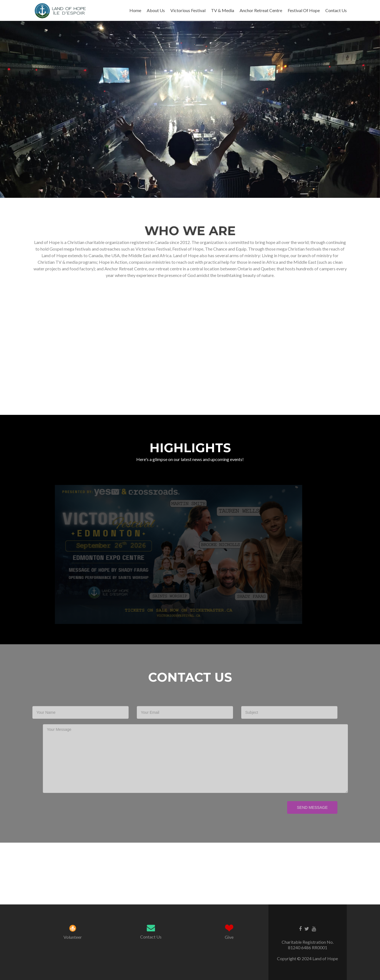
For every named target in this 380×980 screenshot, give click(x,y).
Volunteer (73, 937)
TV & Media (223, 10)
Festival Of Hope (304, 10)
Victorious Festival (188, 10)
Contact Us (336, 10)
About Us (156, 10)
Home (135, 10)
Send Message (302, 807)
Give (229, 937)
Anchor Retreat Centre (261, 10)
